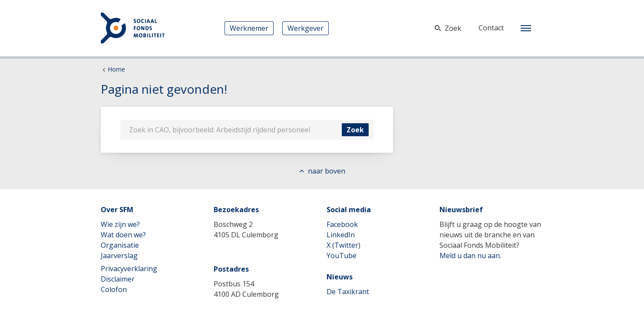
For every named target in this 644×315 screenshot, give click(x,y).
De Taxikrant (348, 292)
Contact (491, 28)
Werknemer (249, 28)
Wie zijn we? (120, 224)
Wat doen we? (123, 235)
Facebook (342, 224)
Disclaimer (118, 279)
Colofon (114, 289)
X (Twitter (342, 245)
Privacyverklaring (129, 269)
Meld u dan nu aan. (470, 256)
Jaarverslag (119, 256)
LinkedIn (341, 235)
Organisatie (120, 245)
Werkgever (305, 28)
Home (116, 69)
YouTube (342, 256)
